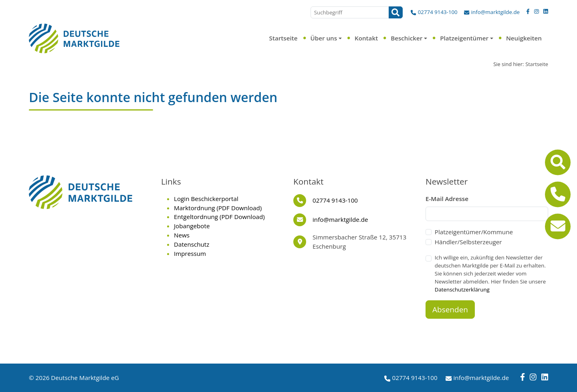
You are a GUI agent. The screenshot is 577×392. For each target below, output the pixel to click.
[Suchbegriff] (350, 12)
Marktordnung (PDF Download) (218, 208)
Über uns (324, 38)
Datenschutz (192, 244)
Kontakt (366, 38)
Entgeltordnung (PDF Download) (219, 217)
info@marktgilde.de (495, 12)
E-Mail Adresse (447, 199)
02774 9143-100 (438, 12)
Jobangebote (192, 226)
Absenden (450, 310)
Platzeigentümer (464, 38)
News (182, 235)
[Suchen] (396, 12)
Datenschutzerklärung (462, 289)
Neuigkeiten (524, 38)
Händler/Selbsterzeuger (468, 242)
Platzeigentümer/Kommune (474, 232)
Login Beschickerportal (206, 199)
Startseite (283, 38)
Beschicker (407, 38)
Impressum (190, 253)
